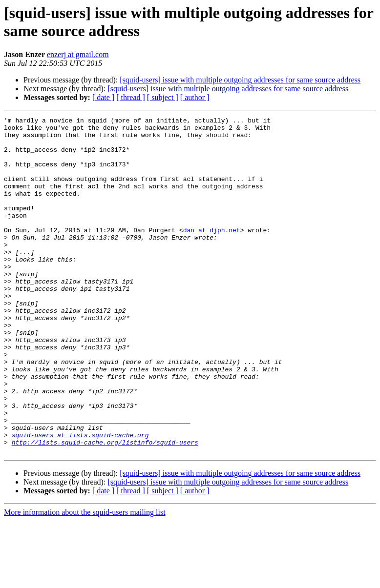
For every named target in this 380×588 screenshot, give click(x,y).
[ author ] (195, 97)
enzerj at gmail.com (78, 54)
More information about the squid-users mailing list (85, 579)
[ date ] (103, 97)
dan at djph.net (212, 253)
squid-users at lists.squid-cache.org (80, 499)
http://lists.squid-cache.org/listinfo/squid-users (105, 508)
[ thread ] (131, 97)
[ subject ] (163, 97)
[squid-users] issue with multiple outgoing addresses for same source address (240, 80)
